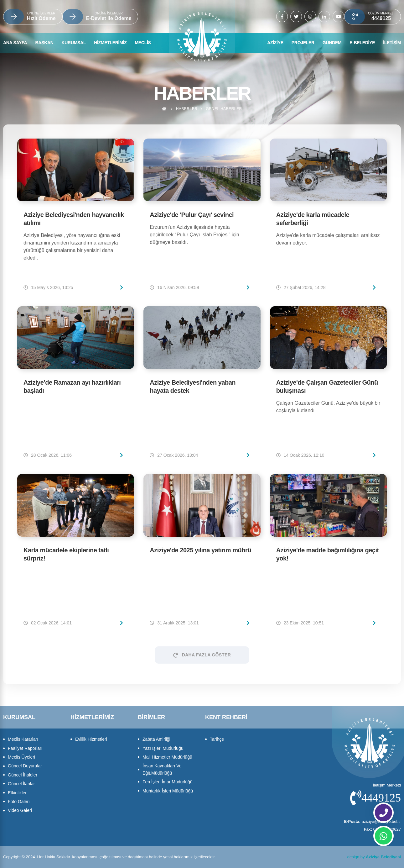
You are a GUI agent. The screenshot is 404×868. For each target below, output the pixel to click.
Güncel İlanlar (21, 784)
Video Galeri (20, 810)
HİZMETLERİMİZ (110, 43)
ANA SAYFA (15, 43)
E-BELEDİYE (362, 43)
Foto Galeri (19, 802)
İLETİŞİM (392, 43)
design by (374, 857)
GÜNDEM (332, 43)
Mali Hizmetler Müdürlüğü (167, 757)
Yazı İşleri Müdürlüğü (163, 748)
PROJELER (303, 43)
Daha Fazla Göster (202, 655)
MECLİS (143, 43)
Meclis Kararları (23, 739)
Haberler (187, 109)
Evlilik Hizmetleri (91, 739)
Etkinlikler (17, 793)
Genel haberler (224, 109)
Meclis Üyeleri (21, 757)
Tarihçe (217, 739)
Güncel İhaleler (23, 775)
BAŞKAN (44, 43)
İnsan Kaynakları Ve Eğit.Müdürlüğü (162, 769)
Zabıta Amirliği (156, 739)
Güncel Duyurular (25, 766)
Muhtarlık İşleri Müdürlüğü (168, 791)
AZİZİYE (275, 43)
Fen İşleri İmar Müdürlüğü (168, 782)
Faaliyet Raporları (25, 748)
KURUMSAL (74, 43)
